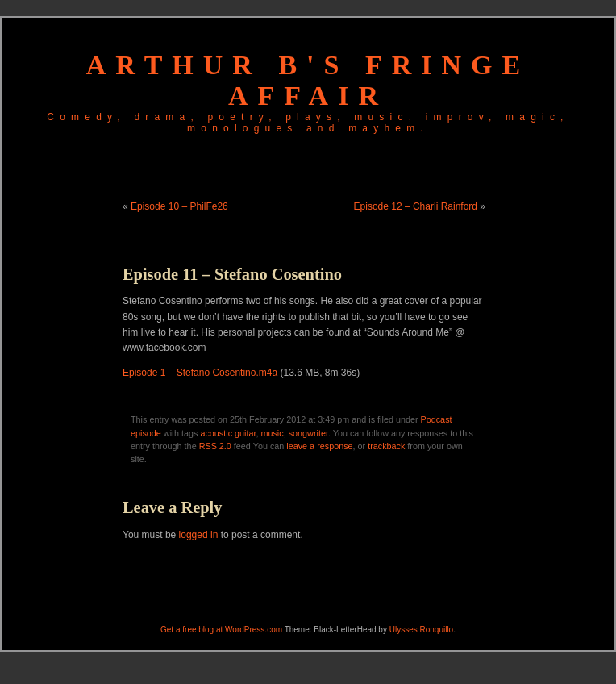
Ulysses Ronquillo (421, 630)
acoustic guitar (228, 433)
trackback (386, 446)
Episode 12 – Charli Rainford (416, 206)
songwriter (308, 433)
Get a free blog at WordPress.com (221, 630)
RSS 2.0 (215, 446)
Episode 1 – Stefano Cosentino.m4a (200, 373)
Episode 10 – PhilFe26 (179, 206)
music (272, 433)
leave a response (319, 446)
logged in (199, 535)
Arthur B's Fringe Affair (308, 80)
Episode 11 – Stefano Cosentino (232, 274)
